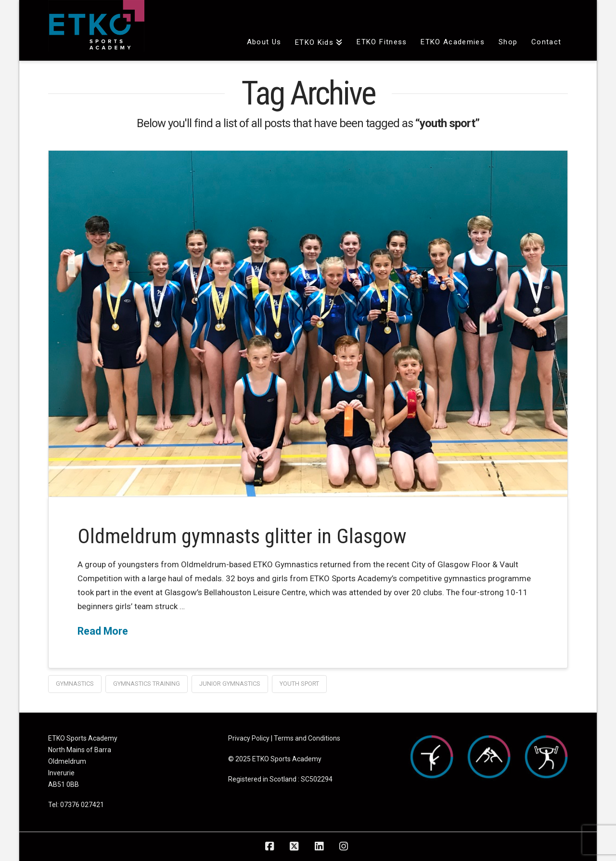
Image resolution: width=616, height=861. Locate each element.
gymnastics (75, 684)
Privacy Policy (249, 738)
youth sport (299, 684)
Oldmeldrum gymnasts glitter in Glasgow (242, 536)
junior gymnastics (230, 684)
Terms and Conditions (307, 738)
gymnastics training (147, 684)
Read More (103, 631)
